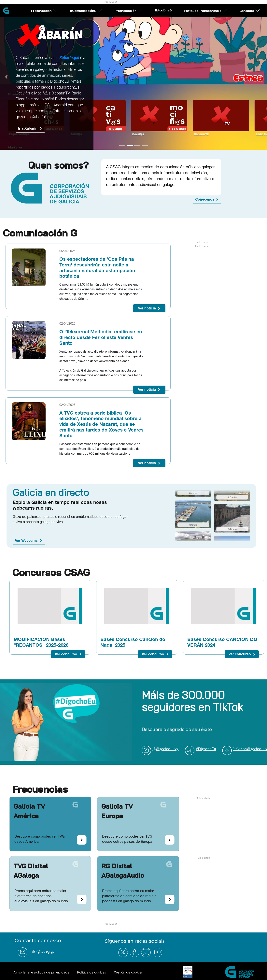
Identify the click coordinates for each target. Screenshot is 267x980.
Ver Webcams (26, 545)
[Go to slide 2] (130, 150)
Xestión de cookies (128, 977)
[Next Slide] (261, 79)
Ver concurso (66, 659)
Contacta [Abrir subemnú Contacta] (250, 11)
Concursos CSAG (51, 577)
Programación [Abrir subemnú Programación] (128, 11)
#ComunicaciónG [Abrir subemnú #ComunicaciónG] (86, 11)
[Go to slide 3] (137, 150)
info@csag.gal (43, 956)
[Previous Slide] (6, 79)
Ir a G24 (25, 116)
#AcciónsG (163, 10)
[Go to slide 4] (145, 150)
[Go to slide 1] (122, 150)
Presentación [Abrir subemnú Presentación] (44, 11)
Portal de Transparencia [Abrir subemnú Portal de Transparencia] (206, 11)
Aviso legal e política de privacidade (41, 977)
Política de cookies (91, 977)
